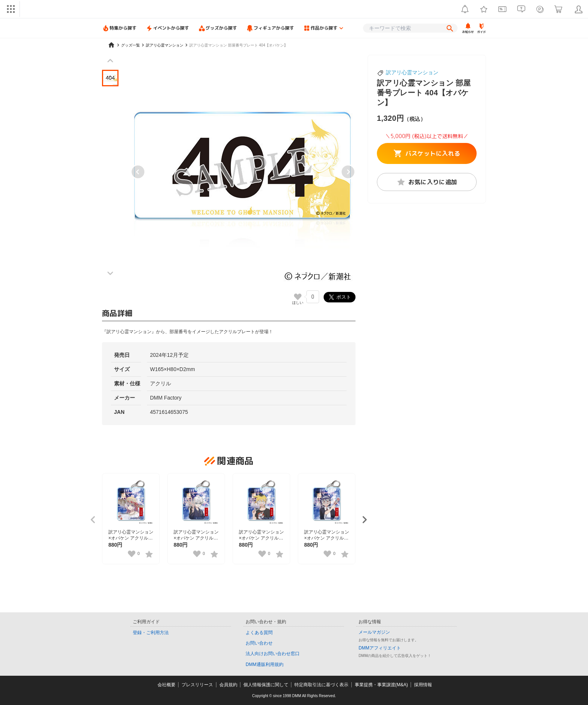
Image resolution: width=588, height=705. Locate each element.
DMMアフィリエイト (380, 648)
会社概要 (166, 685)
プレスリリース (197, 685)
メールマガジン (374, 632)
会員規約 (228, 685)
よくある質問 (259, 633)
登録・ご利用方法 (151, 633)
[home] (111, 45)
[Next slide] (348, 172)
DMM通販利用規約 (265, 664)
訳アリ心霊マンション (412, 72)
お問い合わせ (259, 643)
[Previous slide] (138, 172)
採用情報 (423, 685)
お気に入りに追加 (427, 182)
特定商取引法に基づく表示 (321, 685)
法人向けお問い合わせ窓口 (273, 654)
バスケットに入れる (427, 153)
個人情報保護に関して (266, 685)
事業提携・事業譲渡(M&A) (381, 685)
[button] (110, 78)
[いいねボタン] (298, 297)
